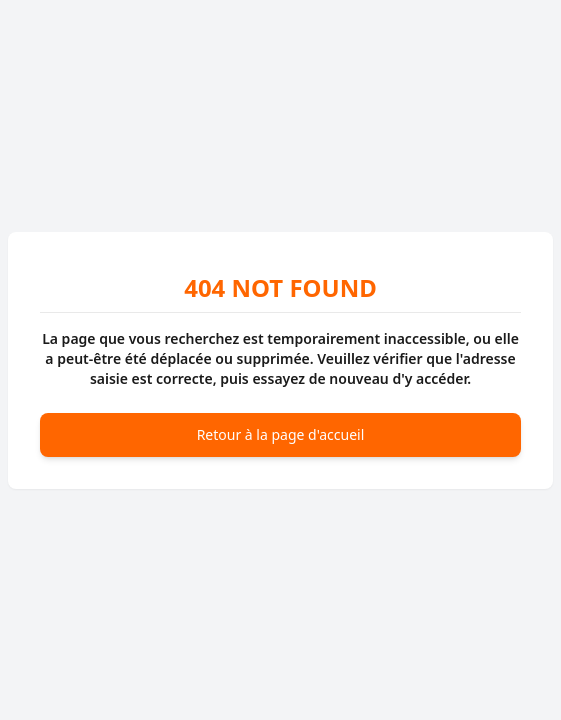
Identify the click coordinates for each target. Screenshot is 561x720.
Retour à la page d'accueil (281, 434)
